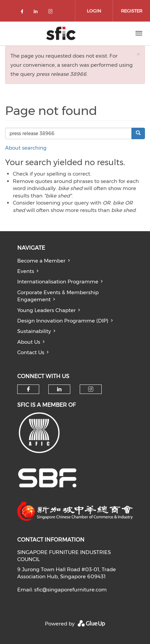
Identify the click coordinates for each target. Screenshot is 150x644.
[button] (138, 54)
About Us (29, 342)
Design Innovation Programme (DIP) (63, 321)
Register (132, 11)
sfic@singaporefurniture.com (70, 590)
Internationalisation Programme (58, 282)
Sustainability (34, 331)
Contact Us (31, 352)
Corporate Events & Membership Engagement (58, 296)
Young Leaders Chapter (46, 310)
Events (26, 271)
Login (94, 11)
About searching (26, 148)
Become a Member (41, 261)
